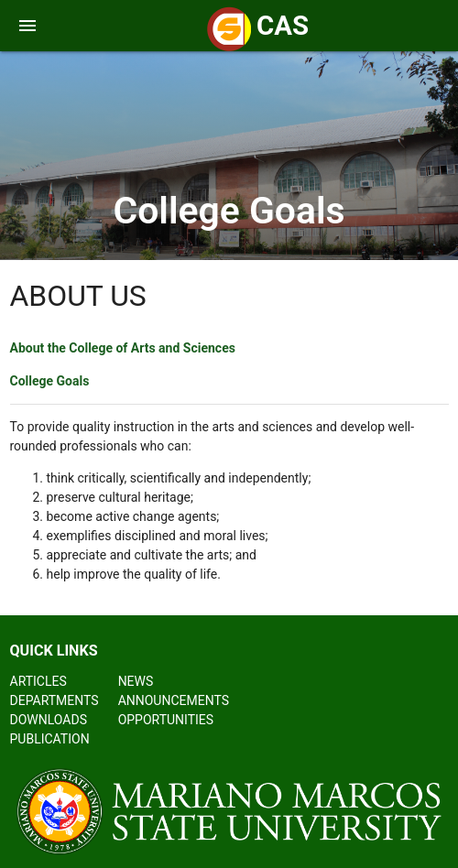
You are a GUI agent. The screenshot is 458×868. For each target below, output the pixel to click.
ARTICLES (38, 681)
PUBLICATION (50, 739)
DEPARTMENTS (55, 700)
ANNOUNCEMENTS (174, 700)
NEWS (136, 681)
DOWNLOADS (49, 720)
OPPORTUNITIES (166, 720)
